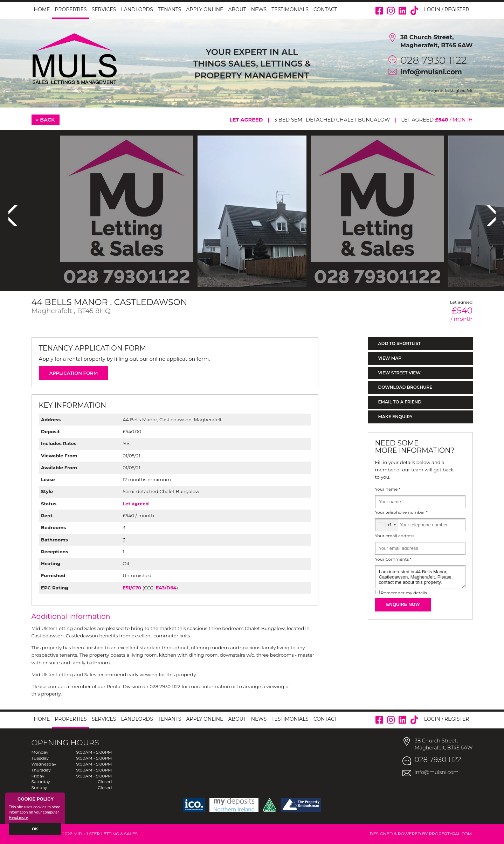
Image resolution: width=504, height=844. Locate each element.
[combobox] (387, 525)
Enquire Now (403, 604)
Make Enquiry (395, 417)
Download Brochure (405, 387)
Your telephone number (401, 512)
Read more (18, 818)
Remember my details (404, 593)
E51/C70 (132, 588)
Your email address (395, 536)
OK (35, 829)
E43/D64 (166, 588)
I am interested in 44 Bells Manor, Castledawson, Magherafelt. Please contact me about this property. (420, 577)
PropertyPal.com (450, 834)
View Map (390, 358)
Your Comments (393, 559)
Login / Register (447, 9)
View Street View (399, 373)
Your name (388, 489)
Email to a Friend (400, 402)
